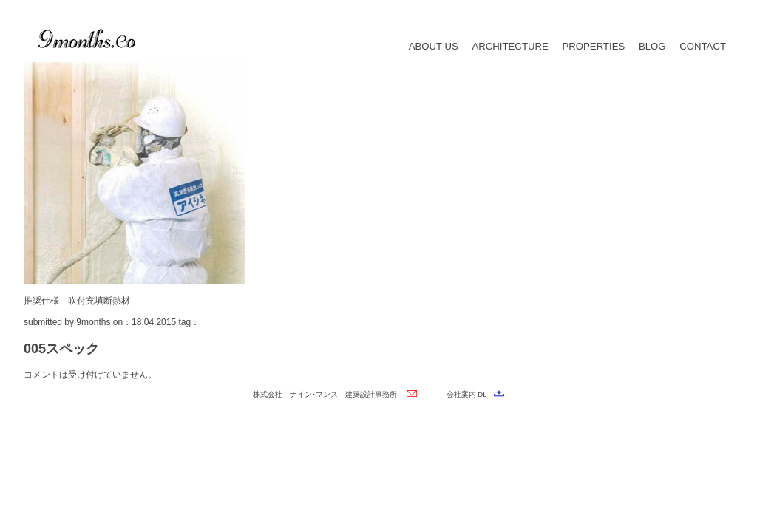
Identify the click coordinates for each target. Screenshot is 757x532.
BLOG (652, 46)
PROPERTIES (593, 46)
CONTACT (703, 46)
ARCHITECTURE (510, 46)
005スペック (61, 349)
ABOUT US (434, 46)
